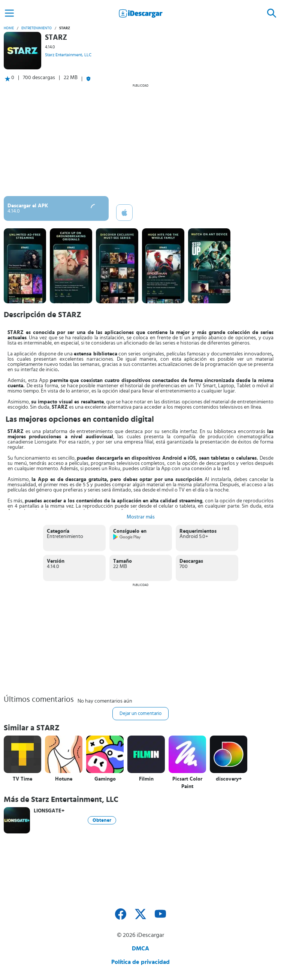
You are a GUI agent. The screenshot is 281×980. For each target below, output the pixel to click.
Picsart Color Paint (187, 783)
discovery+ (229, 779)
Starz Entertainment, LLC (68, 55)
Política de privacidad (140, 962)
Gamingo (105, 779)
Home (9, 28)
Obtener (102, 820)
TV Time (22, 779)
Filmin (146, 779)
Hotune (64, 779)
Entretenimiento (37, 28)
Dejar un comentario (140, 714)
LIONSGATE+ (49, 811)
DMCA (140, 949)
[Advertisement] (140, 140)
